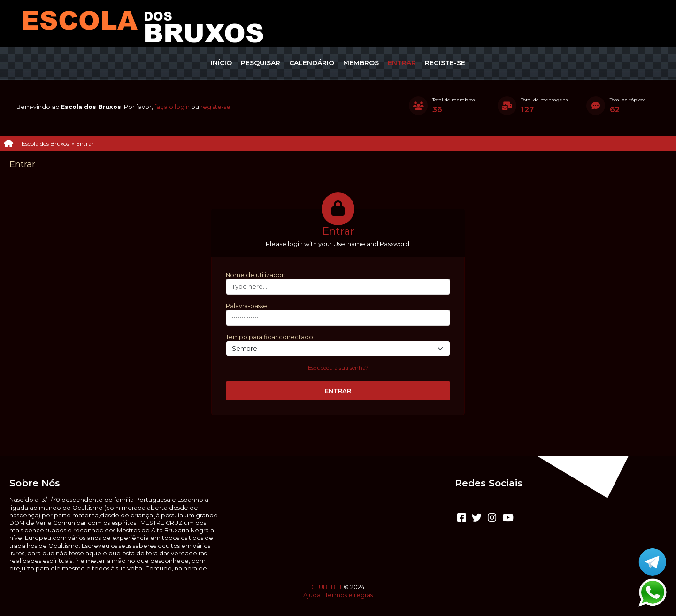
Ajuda (312, 595)
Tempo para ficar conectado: (270, 337)
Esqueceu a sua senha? (338, 368)
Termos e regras (349, 595)
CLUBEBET (327, 587)
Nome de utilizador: (256, 275)
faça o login (172, 107)
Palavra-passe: (247, 306)
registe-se (215, 107)
